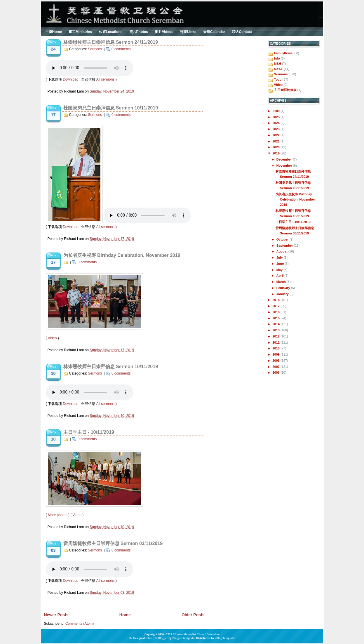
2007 (277, 367)
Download (70, 79)
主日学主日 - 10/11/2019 (89, 432)
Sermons (95, 49)
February (284, 288)
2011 (277, 342)
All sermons (106, 79)
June (281, 264)
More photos (58, 515)
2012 (277, 336)
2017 (277, 306)
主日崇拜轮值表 (285, 90)
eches (149, 638)
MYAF (278, 69)
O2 (131, 638)
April (281, 276)
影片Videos (164, 32)
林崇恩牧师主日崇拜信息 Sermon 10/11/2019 (111, 367)
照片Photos (139, 32)
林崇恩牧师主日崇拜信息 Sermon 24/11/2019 (111, 42)
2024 (277, 123)
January (283, 294)
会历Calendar (214, 32)
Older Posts (193, 615)
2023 (277, 129)
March (282, 282)
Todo (278, 79)
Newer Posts (56, 615)
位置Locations (111, 32)
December (285, 159)
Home (125, 615)
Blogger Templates (184, 638)
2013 (277, 330)
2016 (277, 312)
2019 (277, 153)
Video (52, 338)
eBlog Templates (225, 638)
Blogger (163, 638)
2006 (277, 373)
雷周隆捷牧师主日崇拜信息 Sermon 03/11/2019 (113, 543)
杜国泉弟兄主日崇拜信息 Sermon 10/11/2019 (111, 108)
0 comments (121, 49)
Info (277, 58)
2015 (277, 318)
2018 (277, 300)
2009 (277, 354)
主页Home (54, 32)
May (280, 270)
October (283, 239)
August (282, 251)
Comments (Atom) (80, 624)
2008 (277, 361)
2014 (277, 324)
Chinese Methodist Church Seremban (196, 634)
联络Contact (242, 32)
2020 (277, 147)
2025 (277, 117)
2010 (277, 348)
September (285, 246)
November (285, 166)
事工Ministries (80, 32)
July (280, 257)
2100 (277, 111)
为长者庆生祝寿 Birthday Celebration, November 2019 (122, 255)
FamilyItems (283, 53)
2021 (277, 141)
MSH (278, 64)
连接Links (188, 32)
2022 (277, 135)
